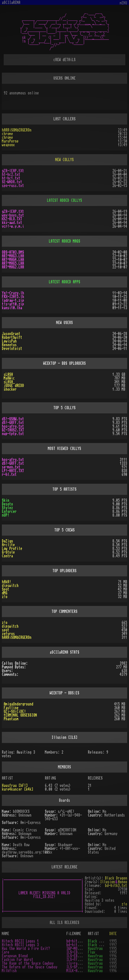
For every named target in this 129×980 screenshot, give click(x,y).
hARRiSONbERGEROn (17, 130)
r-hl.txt (9, 474)
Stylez (7, 508)
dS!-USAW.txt (13, 419)
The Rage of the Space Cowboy (28, 963)
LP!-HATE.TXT (13, 471)
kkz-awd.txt (12, 223)
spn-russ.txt (13, 186)
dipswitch (10, 586)
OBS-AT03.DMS (13, 252)
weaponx (8, 145)
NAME (6, 934)
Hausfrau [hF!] (15, 786)
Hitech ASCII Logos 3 (20, 945)
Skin (6, 500)
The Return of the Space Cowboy (30, 967)
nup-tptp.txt (13, 434)
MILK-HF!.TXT (77, 971)
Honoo (123, 882)
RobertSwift (12, 337)
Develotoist (12, 349)
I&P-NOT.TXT (77, 949)
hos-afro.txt (13, 426)
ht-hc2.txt (11, 175)
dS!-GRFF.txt (13, 423)
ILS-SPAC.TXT (77, 967)
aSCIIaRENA (11, 3)
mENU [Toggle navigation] (123, 3)
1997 (113, 945)
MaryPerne (10, 141)
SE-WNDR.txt (12, 182)
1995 (113, 941)
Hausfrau (95, 949)
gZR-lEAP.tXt (13, 171)
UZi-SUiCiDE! (15, 712)
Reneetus (9, 345)
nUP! (6, 515)
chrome (7, 134)
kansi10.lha (12, 308)
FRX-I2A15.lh (13, 297)
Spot (6, 589)
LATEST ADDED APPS (64, 282)
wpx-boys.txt (13, 215)
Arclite (8, 545)
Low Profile (12, 549)
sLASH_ (9, 382)
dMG (5, 593)
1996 (113, 956)
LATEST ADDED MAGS (64, 241)
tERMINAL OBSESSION (20, 715)
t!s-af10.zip (13, 304)
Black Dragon (116, 878)
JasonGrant (11, 334)
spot (6, 630)
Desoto (7, 504)
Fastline (11, 708)
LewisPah (9, 341)
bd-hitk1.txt (77, 941)
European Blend (15, 956)
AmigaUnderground (18, 704)
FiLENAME (74, 934)
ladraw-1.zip (13, 300)
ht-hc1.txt (11, 178)
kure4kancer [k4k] (18, 789)
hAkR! (6, 582)
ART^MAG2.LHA (13, 267)
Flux (92, 952)
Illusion (107, 882)
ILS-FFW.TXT (77, 960)
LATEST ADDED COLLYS (64, 200)
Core (6, 952)
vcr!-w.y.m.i (13, 226)
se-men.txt (11, 467)
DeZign (7, 541)
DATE (113, 934)
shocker (10, 389)
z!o (5, 597)
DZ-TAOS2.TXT (13, 430)
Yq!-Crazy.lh (13, 293)
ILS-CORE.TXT (77, 952)
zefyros (8, 634)
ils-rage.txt (77, 963)
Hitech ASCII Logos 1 (20, 941)
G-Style (8, 552)
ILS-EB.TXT (76, 956)
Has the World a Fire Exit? (26, 949)
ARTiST (93, 934)
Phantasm (11, 719)
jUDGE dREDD (14, 386)
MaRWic (9, 378)
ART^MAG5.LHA (13, 263)
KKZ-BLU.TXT (12, 219)
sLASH (8, 375)
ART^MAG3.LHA (13, 256)
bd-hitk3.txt (116, 886)
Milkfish (9, 971)
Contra (7, 556)
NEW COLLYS (64, 160)
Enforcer (9, 512)
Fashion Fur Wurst (18, 960)
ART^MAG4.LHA (13, 260)
